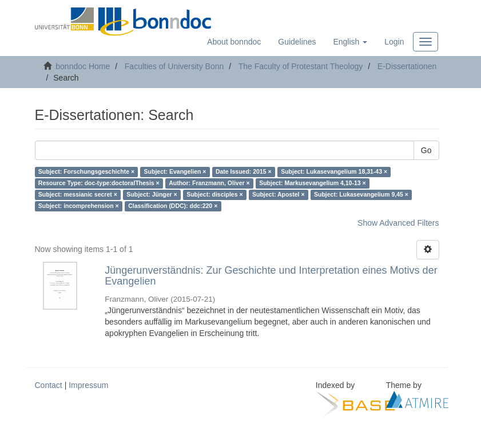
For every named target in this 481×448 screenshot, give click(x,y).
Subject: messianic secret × (78, 195)
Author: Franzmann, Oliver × (209, 183)
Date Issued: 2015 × (244, 172)
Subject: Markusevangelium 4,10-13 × (312, 183)
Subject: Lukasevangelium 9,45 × (361, 195)
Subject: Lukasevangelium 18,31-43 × (334, 172)
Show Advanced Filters (398, 223)
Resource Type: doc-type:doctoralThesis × (99, 183)
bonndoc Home (83, 66)
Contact (49, 385)
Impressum (88, 385)
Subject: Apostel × (279, 195)
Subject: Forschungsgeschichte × (86, 172)
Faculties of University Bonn (174, 66)
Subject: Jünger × (152, 195)
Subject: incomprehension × (79, 206)
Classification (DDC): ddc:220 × (173, 206)
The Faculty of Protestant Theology (301, 66)
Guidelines (297, 42)
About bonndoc (234, 42)
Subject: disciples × (214, 195)
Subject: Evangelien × (175, 172)
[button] (350, 42)
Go (426, 150)
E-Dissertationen (407, 66)
